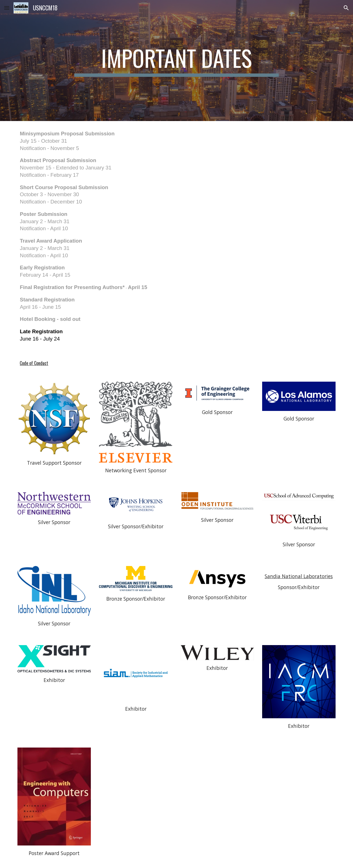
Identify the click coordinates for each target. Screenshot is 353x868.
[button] (7, 8)
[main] (177, 61)
